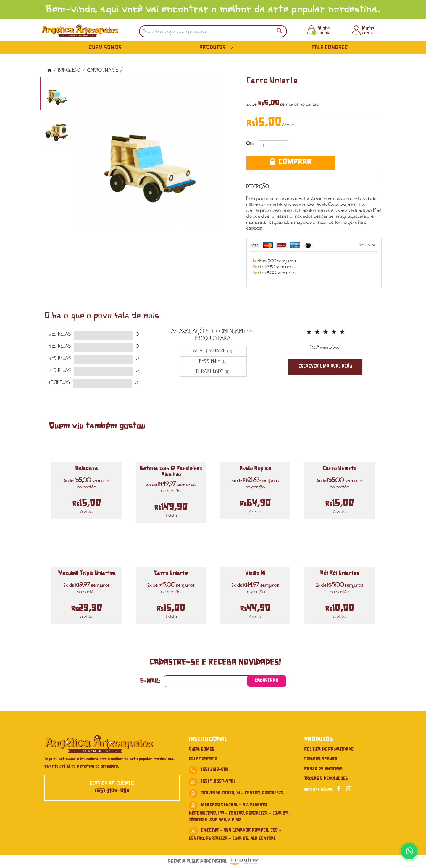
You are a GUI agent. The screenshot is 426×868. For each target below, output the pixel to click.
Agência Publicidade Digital (197, 862)
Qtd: (251, 143)
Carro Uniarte (103, 70)
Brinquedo (69, 70)
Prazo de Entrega (323, 769)
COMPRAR (291, 162)
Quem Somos (105, 48)
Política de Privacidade (329, 750)
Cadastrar (267, 681)
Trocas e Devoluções (326, 779)
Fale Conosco (330, 48)
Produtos (217, 48)
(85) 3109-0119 (112, 791)
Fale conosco (203, 759)
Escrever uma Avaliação (325, 366)
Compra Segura (321, 759)
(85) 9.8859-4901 (218, 781)
